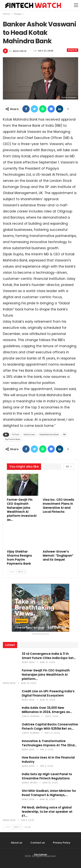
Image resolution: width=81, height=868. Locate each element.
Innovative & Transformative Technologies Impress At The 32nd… (49, 743)
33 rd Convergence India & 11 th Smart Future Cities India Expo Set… (49, 656)
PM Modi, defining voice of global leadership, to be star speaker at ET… (47, 812)
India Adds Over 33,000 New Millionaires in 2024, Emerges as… (47, 710)
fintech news (29, 435)
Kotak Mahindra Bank (49, 435)
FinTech (16, 435)
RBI (65, 435)
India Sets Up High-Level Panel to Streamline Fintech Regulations (47, 776)
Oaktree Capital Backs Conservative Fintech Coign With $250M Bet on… (50, 726)
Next (22, 572)
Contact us (38, 843)
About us (17, 843)
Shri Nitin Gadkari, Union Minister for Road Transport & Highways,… (49, 793)
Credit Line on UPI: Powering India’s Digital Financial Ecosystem (48, 693)
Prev (12, 572)
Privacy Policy (62, 843)
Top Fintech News (13, 439)
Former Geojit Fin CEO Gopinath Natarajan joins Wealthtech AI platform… (46, 675)
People (72, 50)
